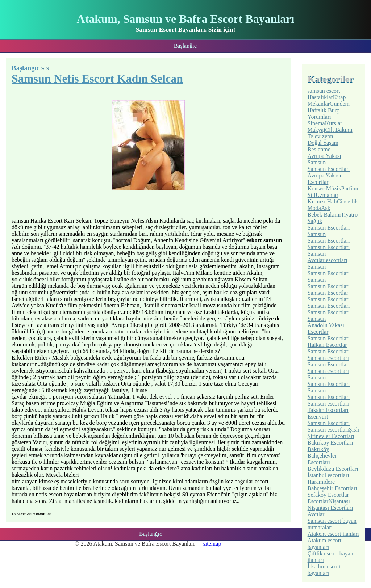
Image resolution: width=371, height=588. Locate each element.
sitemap (212, 544)
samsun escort (324, 91)
